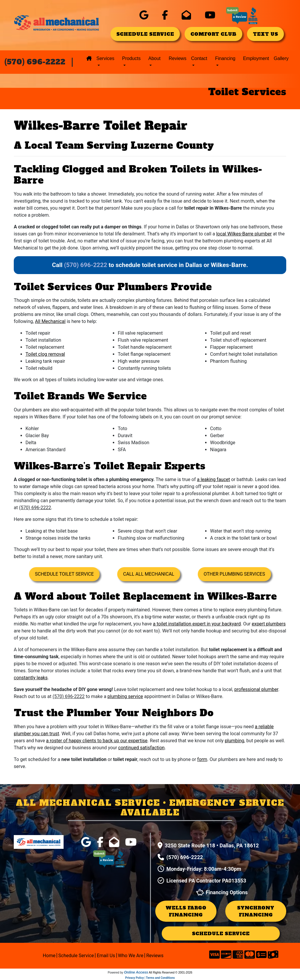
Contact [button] (199, 58)
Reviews (178, 58)
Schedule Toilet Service (64, 574)
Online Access (136, 972)
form (202, 759)
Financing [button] (225, 58)
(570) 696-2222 (35, 62)
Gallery (281, 58)
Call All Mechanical (149, 574)
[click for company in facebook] (165, 15)
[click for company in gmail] (186, 15)
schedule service (145, 34)
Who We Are (132, 956)
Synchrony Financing (256, 911)
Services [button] (105, 58)
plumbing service (125, 696)
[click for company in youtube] (210, 15)
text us (265, 34)
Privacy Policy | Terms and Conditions (150, 978)
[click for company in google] (144, 15)
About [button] (154, 58)
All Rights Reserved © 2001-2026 (171, 973)
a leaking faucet (213, 479)
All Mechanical (50, 321)
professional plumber (256, 689)
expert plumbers (269, 624)
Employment (256, 58)
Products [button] (131, 58)
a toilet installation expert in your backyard (197, 624)
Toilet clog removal (45, 354)
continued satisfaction (141, 748)
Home (50, 956)
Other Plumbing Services (234, 574)
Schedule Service (77, 956)
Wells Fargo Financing (186, 911)
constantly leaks (31, 678)
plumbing (234, 741)
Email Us (107, 956)
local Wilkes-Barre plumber (244, 234)
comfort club (213, 34)
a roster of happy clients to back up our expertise (97, 741)
